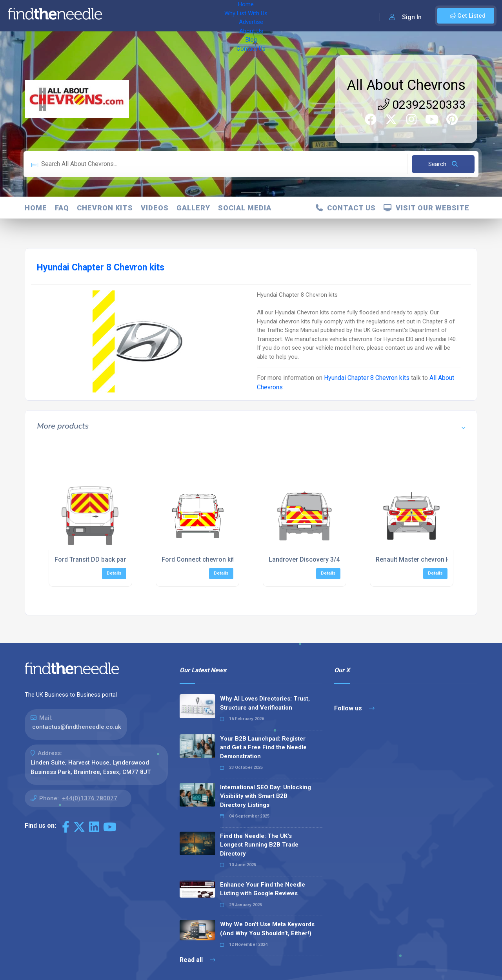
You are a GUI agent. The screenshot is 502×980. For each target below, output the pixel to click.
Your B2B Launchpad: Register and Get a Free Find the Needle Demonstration (263, 747)
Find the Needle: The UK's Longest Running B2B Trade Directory (259, 845)
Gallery (193, 208)
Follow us (354, 708)
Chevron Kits (105, 208)
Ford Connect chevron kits (200, 559)
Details (114, 573)
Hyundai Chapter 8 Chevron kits (367, 378)
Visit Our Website (427, 208)
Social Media (245, 208)
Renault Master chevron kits (416, 559)
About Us (239, 16)
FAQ (62, 208)
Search (443, 164)
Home (119, 16)
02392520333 (422, 105)
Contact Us (297, 16)
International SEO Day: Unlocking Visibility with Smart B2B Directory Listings (266, 796)
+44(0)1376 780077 (90, 798)
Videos (155, 208)
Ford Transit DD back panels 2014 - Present (117, 559)
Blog (267, 16)
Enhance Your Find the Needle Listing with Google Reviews (263, 889)
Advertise (204, 16)
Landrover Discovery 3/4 (304, 559)
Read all (197, 960)
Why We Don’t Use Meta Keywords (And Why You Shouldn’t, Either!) (267, 929)
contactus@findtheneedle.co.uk (77, 727)
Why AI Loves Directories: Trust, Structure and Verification (265, 703)
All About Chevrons (406, 85)
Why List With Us (159, 16)
